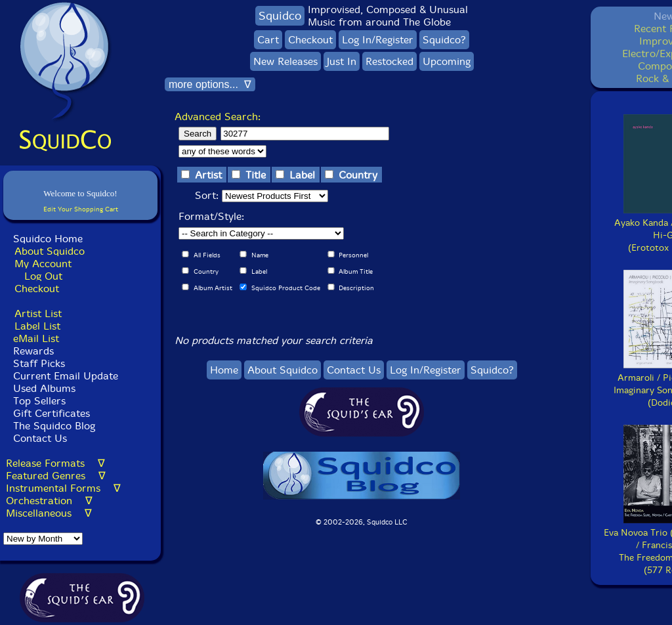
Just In (342, 61)
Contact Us (38, 438)
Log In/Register (378, 40)
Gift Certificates (52, 413)
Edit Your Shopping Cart (81, 209)
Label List (37, 326)
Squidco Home (48, 239)
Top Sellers (39, 401)
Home (224, 370)
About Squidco (50, 251)
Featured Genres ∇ (56, 476)
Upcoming (447, 61)
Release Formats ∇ (55, 463)
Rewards (33, 351)
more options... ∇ (210, 84)
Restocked (389, 61)
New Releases (285, 61)
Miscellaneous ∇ (49, 513)
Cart (268, 40)
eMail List (36, 338)
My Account (43, 264)
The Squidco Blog (54, 426)
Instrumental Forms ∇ (63, 488)
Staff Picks (39, 363)
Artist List (38, 313)
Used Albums (44, 388)
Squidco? (444, 40)
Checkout (37, 289)
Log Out (43, 276)
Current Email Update (64, 376)
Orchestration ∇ (49, 501)
